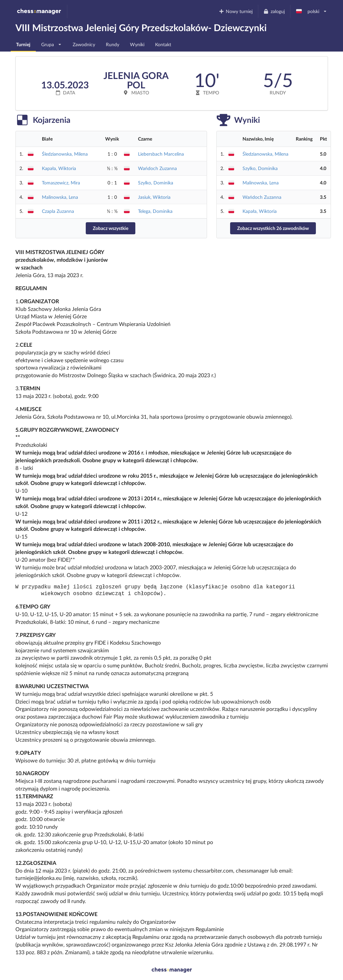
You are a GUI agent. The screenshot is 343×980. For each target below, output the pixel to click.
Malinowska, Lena (60, 197)
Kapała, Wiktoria (59, 168)
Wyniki (137, 44)
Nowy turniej (235, 11)
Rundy (113, 44)
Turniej (23, 44)
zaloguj (274, 11)
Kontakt (163, 44)
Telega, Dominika (155, 211)
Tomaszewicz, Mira (61, 183)
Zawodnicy (84, 44)
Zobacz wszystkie (111, 228)
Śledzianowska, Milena (65, 154)
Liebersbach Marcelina (161, 154)
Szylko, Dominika (156, 183)
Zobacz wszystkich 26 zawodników (273, 228)
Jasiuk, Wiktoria (154, 197)
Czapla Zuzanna (58, 211)
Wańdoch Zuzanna (157, 168)
